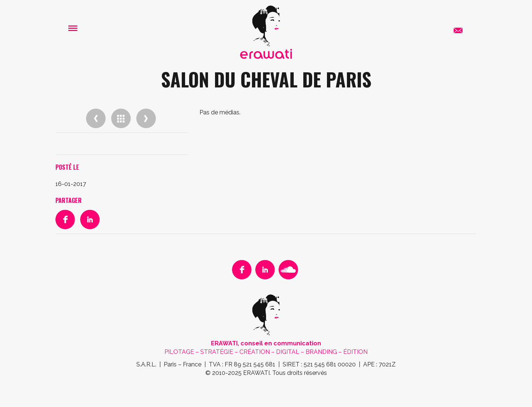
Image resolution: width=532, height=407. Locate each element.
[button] (73, 28)
